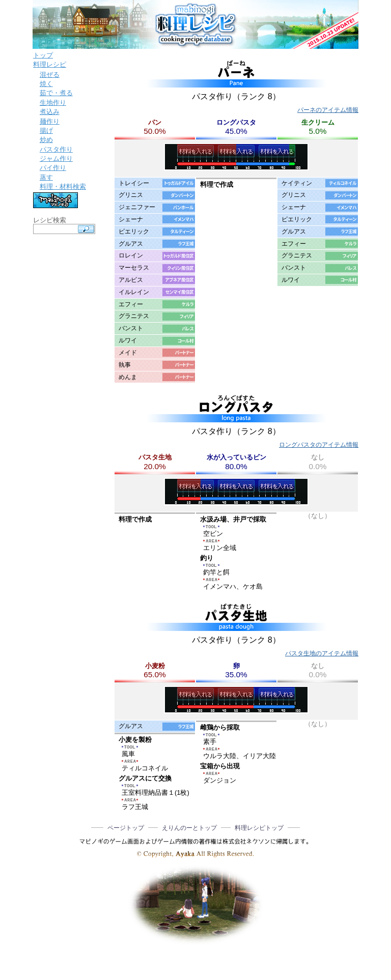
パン (155, 122)
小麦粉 (155, 666)
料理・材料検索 (63, 186)
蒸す (46, 177)
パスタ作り (56, 149)
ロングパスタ (236, 122)
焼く (46, 84)
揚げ (46, 131)
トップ (43, 55)
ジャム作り (56, 158)
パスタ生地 (155, 457)
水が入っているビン (236, 457)
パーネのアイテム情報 (328, 110)
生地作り (53, 103)
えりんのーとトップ (189, 828)
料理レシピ (50, 64)
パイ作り (53, 168)
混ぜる (50, 75)
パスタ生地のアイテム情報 (322, 653)
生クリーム (318, 122)
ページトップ (126, 828)
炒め (46, 140)
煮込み (50, 112)
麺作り (50, 121)
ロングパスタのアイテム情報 (319, 445)
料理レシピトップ (259, 828)
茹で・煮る (56, 93)
